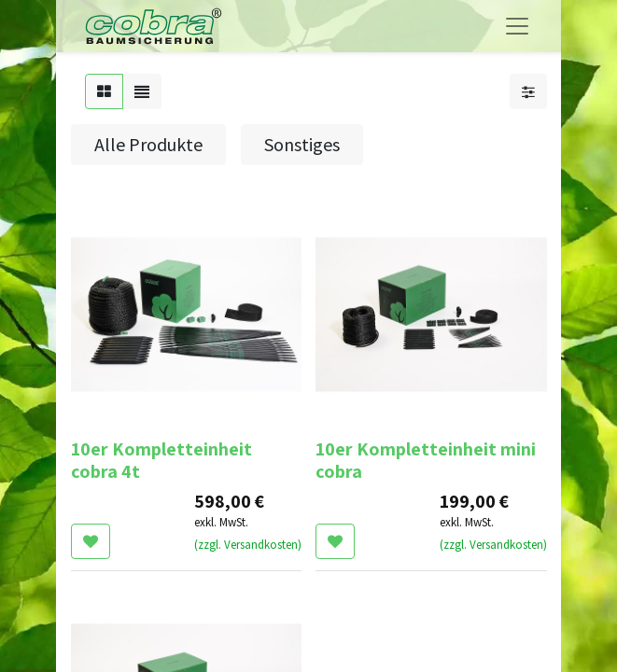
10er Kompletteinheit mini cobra (426, 460)
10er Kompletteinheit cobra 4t (161, 460)
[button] (91, 541)
